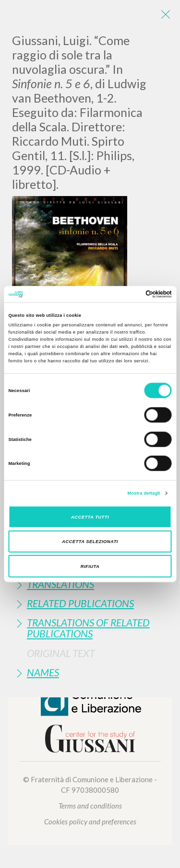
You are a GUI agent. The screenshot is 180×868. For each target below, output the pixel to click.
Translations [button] (60, 584)
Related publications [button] (80, 603)
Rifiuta (90, 566)
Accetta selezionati (90, 542)
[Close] (166, 14)
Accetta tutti (90, 517)
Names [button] (43, 672)
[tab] (90, 584)
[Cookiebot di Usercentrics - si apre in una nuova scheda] (130, 294)
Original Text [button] (61, 653)
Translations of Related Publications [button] (88, 628)
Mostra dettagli (144, 493)
